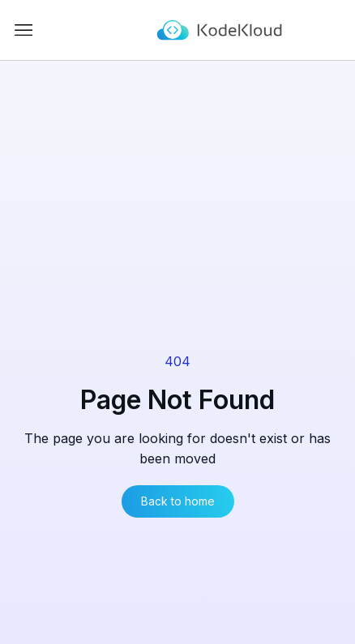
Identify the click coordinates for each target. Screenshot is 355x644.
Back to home (178, 501)
